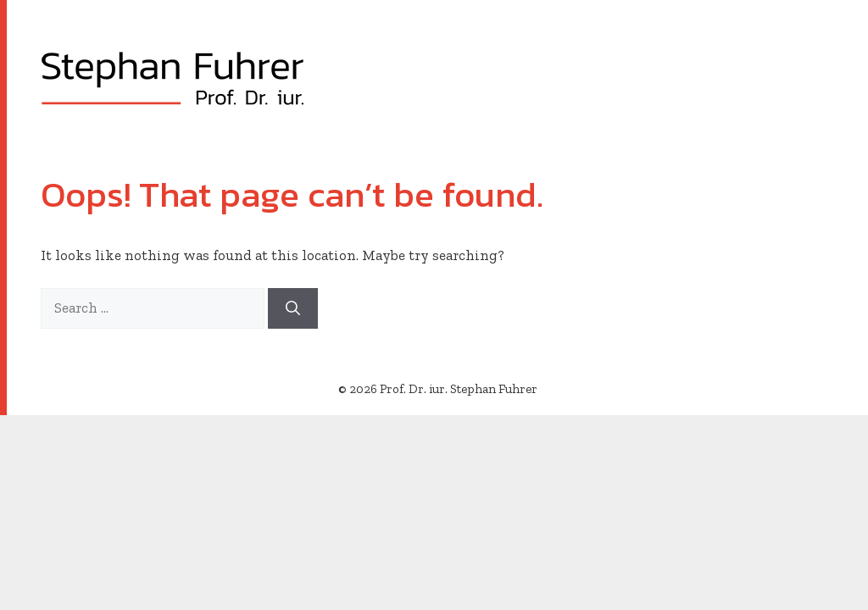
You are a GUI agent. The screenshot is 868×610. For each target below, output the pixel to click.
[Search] (293, 308)
